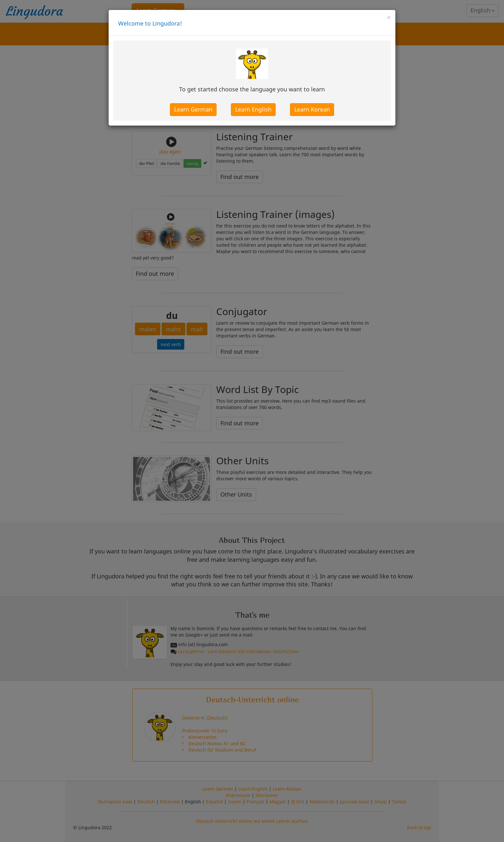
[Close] (389, 17)
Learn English (253, 109)
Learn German (193, 109)
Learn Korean (312, 109)
